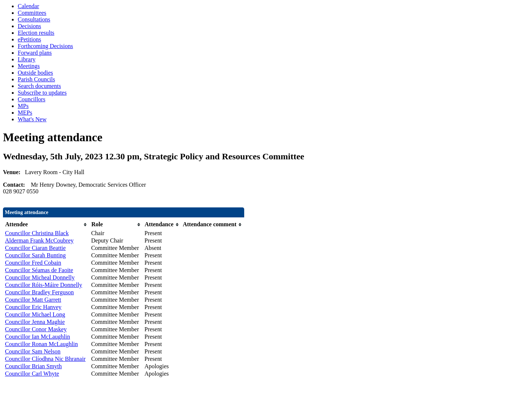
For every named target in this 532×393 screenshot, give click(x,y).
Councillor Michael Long (35, 314)
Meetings (29, 66)
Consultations (34, 19)
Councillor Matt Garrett (33, 300)
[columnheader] (46, 225)
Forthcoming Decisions (45, 46)
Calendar (28, 6)
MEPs (25, 113)
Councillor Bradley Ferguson (40, 292)
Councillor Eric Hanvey (33, 307)
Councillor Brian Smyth (34, 366)
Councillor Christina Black (37, 233)
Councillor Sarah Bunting (35, 255)
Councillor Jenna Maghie (35, 322)
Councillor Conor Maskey (36, 329)
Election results (36, 33)
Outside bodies (35, 73)
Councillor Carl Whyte (32, 374)
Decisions (29, 26)
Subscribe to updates (42, 93)
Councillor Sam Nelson (33, 351)
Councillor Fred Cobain (33, 263)
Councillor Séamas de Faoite (39, 270)
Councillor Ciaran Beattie (35, 248)
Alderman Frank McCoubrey (40, 240)
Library (27, 59)
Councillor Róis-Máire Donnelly (44, 285)
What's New (32, 119)
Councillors (32, 99)
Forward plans (35, 53)
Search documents (39, 86)
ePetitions (29, 39)
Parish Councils (36, 79)
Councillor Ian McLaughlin (38, 337)
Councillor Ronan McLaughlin (42, 344)
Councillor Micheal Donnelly (40, 277)
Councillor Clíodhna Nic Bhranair (45, 359)
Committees (32, 13)
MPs (23, 106)
